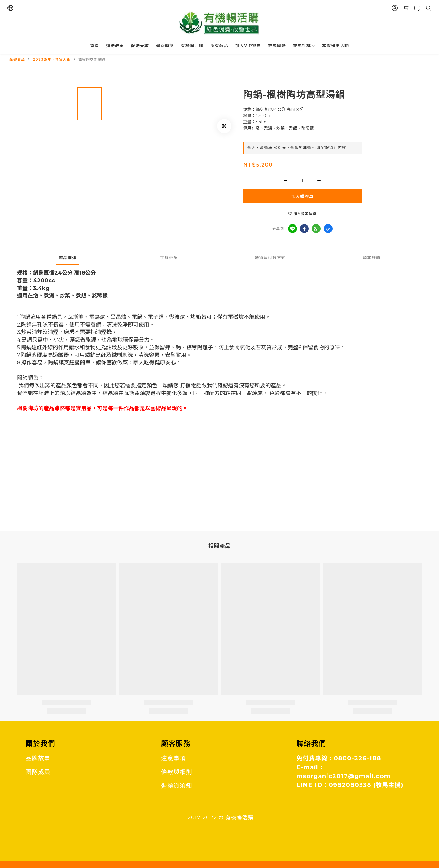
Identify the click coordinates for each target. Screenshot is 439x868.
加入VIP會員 (248, 46)
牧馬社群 (304, 46)
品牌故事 (38, 758)
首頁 (95, 46)
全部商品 (17, 59)
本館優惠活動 (335, 46)
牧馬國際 (277, 46)
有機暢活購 (192, 46)
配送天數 (140, 46)
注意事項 (174, 758)
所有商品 (219, 46)
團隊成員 (38, 772)
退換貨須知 (177, 786)
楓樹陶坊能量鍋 (92, 59)
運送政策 (115, 46)
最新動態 (165, 46)
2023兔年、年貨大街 (52, 59)
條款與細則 (177, 772)
